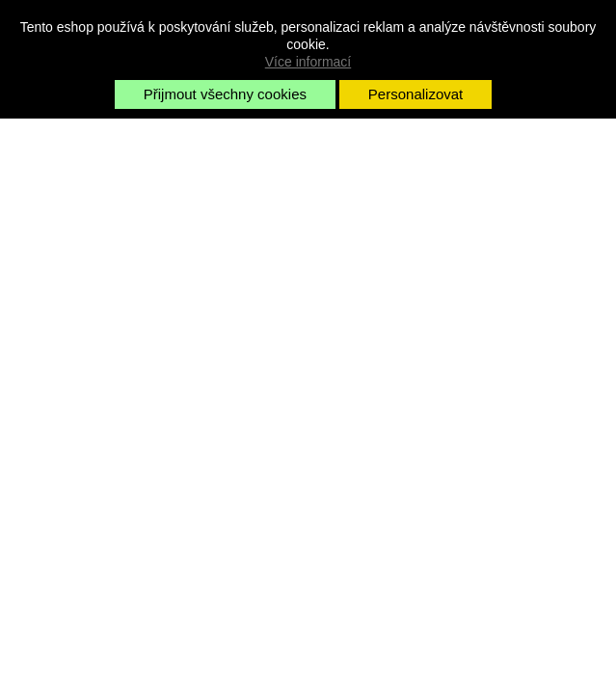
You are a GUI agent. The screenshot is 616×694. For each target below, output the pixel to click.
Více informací (308, 62)
